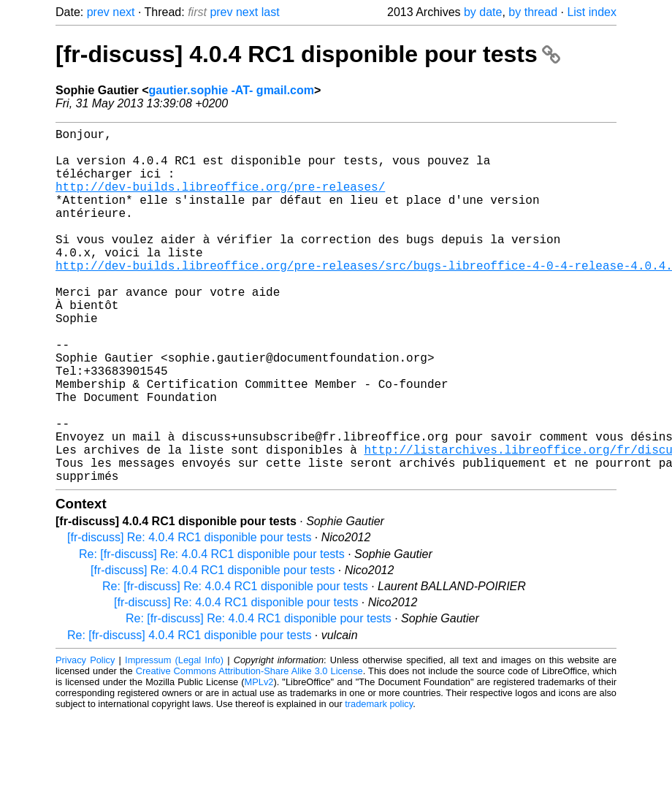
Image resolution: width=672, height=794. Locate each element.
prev (98, 12)
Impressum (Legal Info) (174, 739)
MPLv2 (259, 761)
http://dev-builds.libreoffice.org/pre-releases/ (220, 201)
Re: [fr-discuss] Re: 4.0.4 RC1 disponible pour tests (212, 633)
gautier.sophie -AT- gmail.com (232, 90)
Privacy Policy (85, 739)
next (123, 12)
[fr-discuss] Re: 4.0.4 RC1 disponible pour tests (189, 616)
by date (483, 12)
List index (592, 12)
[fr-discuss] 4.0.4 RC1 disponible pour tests (308, 54)
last (271, 12)
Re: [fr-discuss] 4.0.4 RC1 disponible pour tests (189, 714)
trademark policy (379, 783)
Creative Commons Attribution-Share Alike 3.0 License (249, 750)
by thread (533, 12)
